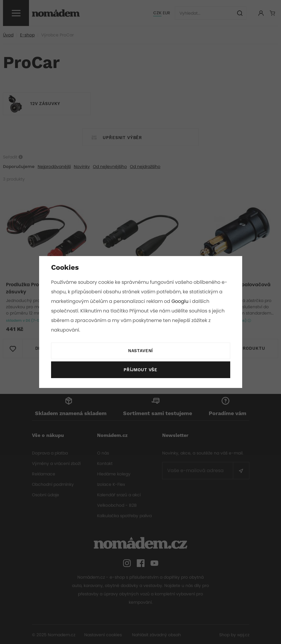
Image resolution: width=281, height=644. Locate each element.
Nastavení (140, 351)
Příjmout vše (140, 370)
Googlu (181, 301)
